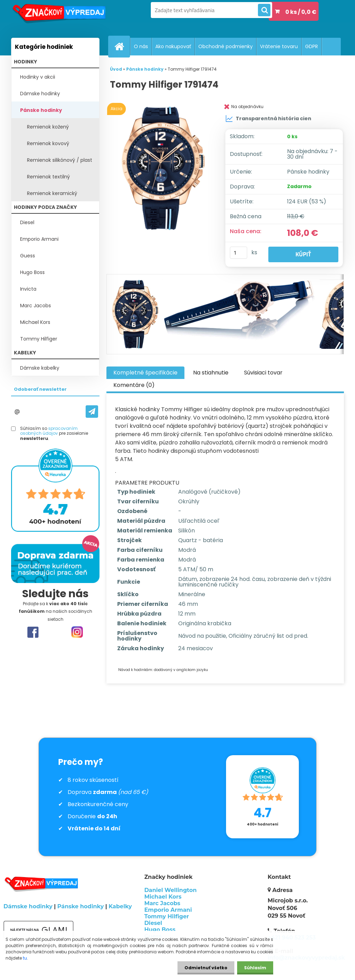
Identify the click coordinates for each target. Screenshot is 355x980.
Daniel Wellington (170, 890)
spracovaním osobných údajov (49, 431)
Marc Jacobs (36, 306)
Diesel (27, 222)
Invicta (28, 289)
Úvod (116, 69)
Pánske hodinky (41, 110)
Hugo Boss (32, 272)
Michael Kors (35, 322)
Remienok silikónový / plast (60, 160)
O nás (141, 46)
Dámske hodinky (40, 94)
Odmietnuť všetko (206, 968)
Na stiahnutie (211, 373)
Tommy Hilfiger (39, 339)
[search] (264, 10)
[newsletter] (92, 412)
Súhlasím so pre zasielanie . (54, 434)
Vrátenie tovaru (279, 46)
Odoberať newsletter (40, 389)
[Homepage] (122, 46)
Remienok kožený (48, 127)
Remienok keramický (52, 193)
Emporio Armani (39, 239)
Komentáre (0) (134, 385)
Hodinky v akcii (38, 77)
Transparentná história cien (268, 118)
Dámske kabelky (40, 368)
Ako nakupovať (173, 46)
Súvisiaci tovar (263, 373)
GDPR (311, 46)
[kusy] (239, 253)
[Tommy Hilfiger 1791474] (162, 169)
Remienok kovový (48, 143)
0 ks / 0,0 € (301, 12)
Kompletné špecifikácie (145, 373)
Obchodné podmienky (226, 46)
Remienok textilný (49, 177)
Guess (28, 256)
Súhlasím (255, 968)
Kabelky (120, 906)
